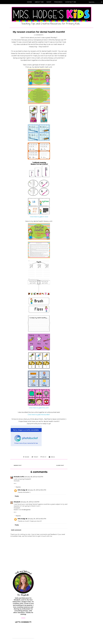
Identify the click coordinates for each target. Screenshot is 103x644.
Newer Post (18, 465)
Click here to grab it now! (39, 217)
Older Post (60, 465)
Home (30, 2)
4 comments (39, 35)
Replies (18, 487)
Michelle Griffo (19, 477)
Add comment (16, 530)
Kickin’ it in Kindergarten (22, 510)
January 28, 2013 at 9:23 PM (34, 477)
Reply (15, 484)
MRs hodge (22, 490)
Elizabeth (17, 502)
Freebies (58, 2)
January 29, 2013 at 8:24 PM (37, 490)
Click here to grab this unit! (39, 408)
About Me (39, 2)
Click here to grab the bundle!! (39, 415)
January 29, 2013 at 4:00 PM (30, 502)
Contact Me (71, 2)
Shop (49, 2)
